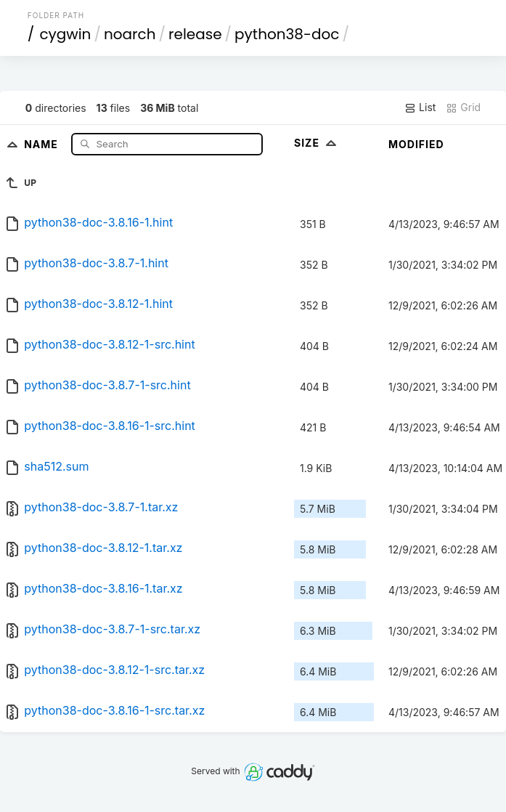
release (195, 34)
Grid (463, 107)
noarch (130, 34)
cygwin (65, 34)
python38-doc (287, 34)
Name (42, 143)
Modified (416, 144)
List (420, 107)
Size (317, 143)
